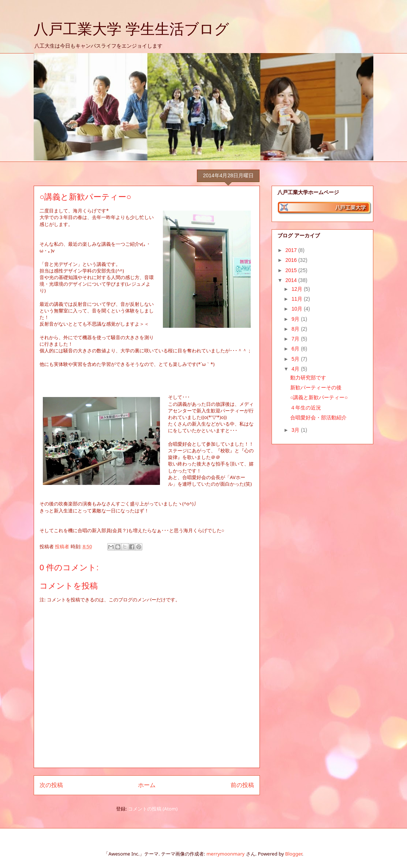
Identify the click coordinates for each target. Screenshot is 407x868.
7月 (296, 339)
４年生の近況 (306, 408)
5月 (296, 359)
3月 (296, 430)
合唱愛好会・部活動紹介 (318, 418)
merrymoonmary (225, 854)
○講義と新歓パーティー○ (319, 397)
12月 (297, 289)
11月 (297, 299)
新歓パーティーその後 (316, 387)
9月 (296, 319)
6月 (296, 349)
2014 (292, 280)
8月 (296, 329)
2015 (292, 270)
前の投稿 (242, 785)
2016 (292, 260)
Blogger (294, 854)
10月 (297, 309)
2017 (292, 250)
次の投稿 (51, 785)
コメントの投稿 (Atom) (153, 809)
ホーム (147, 785)
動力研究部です (308, 378)
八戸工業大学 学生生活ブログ (131, 29)
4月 (296, 369)
